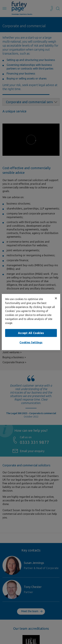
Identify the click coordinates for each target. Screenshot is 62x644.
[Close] (56, 298)
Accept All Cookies (31, 333)
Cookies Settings (31, 342)
